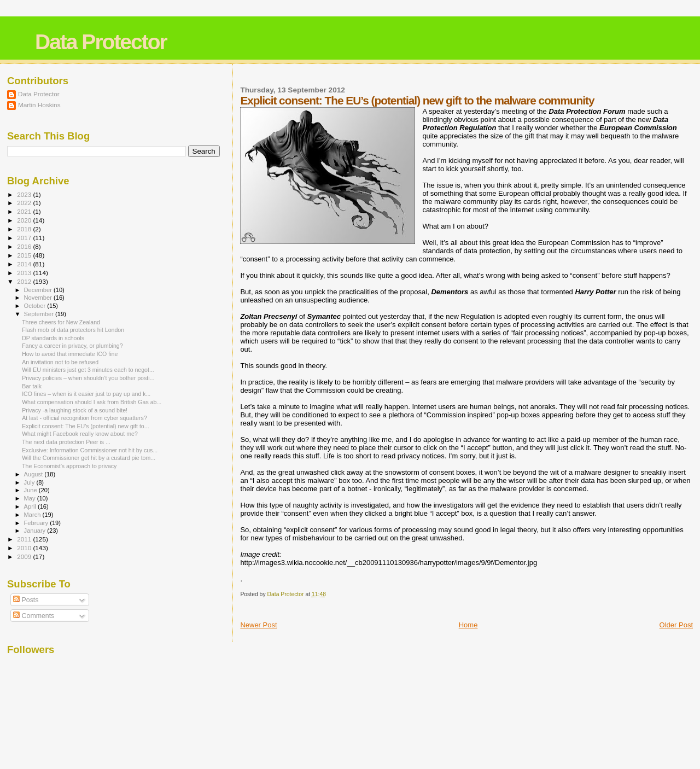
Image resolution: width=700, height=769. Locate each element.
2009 (25, 557)
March (33, 515)
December (39, 290)
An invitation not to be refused (60, 362)
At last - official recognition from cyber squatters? (84, 418)
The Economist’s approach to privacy (69, 466)
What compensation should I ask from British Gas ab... (92, 402)
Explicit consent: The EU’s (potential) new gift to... (85, 426)
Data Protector (101, 42)
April (31, 506)
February (37, 523)
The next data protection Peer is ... (66, 442)
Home (468, 625)
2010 (25, 548)
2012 (25, 281)
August (34, 474)
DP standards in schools (53, 338)
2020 (25, 220)
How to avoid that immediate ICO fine (70, 354)
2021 (25, 211)
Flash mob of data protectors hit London (73, 330)
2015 (25, 255)
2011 (25, 539)
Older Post (676, 625)
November (39, 298)
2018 (25, 229)
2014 (25, 264)
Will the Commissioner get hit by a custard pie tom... (89, 458)
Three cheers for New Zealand (61, 322)
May (31, 498)
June (31, 490)
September (40, 314)
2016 (25, 246)
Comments (34, 616)
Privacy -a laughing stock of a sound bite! (75, 410)
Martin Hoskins (39, 105)
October (36, 306)
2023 (25, 194)
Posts (26, 600)
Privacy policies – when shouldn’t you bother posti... (88, 378)
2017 (25, 238)
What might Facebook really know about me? (80, 434)
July (30, 482)
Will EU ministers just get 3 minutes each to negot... (88, 370)
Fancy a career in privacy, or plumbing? (72, 346)
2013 (25, 273)
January (36, 531)
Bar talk (32, 386)
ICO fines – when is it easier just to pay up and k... (86, 394)
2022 (25, 203)
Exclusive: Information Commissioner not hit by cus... (90, 450)
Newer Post (258, 625)
